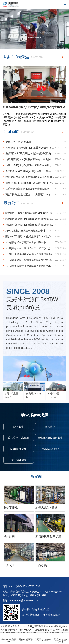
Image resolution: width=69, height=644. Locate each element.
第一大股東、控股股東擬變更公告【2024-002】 (34, 231)
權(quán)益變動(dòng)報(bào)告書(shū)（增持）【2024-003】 (34, 225)
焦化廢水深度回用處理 (50, 438)
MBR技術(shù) (19, 449)
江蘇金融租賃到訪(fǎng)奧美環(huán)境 (34, 189)
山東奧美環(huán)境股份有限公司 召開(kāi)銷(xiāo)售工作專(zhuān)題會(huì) (34, 159)
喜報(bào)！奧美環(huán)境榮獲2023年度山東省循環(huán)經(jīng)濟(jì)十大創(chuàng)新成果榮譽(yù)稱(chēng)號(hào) (34, 148)
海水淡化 (50, 427)
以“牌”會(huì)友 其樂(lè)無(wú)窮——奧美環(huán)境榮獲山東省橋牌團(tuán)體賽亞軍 (34, 171)
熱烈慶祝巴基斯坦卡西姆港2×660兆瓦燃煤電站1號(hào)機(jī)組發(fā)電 (34, 177)
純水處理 (18, 427)
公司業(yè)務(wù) (43, 638)
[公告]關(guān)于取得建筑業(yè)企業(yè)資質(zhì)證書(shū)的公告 (34, 266)
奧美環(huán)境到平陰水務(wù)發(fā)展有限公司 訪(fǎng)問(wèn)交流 (34, 154)
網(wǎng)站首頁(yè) (9, 639)
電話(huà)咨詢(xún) (60, 639)
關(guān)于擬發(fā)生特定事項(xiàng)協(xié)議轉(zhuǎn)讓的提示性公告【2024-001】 (34, 237)
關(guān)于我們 (26, 638)
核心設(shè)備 (18, 460)
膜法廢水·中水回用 (18, 438)
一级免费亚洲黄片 (42, 630)
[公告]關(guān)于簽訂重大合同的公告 (34, 242)
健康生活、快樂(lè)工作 (34, 142)
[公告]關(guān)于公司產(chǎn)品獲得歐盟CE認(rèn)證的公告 (34, 260)
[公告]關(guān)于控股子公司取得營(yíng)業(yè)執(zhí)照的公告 (34, 248)
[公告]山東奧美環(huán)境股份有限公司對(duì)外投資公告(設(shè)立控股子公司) (34, 254)
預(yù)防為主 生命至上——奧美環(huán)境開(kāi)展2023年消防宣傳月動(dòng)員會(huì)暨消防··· (34, 195)
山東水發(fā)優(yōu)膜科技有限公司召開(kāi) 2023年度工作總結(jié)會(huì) (34, 165)
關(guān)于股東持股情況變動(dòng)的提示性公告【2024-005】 (34, 213)
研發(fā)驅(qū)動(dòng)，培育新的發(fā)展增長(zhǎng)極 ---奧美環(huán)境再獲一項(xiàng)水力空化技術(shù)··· (34, 183)
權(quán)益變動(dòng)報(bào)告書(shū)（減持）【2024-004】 (34, 219)
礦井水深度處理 (50, 449)
